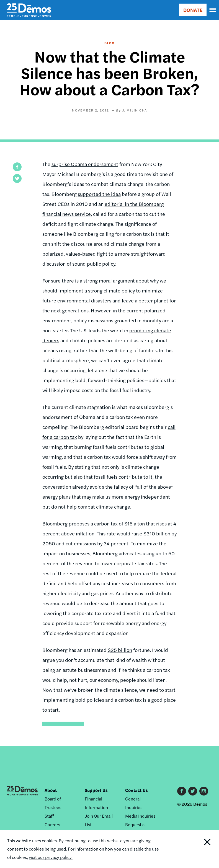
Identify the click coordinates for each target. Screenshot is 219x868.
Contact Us (136, 790)
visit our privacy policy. (51, 857)
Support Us (96, 790)
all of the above (154, 487)
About (51, 790)
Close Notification (198, 849)
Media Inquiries (140, 816)
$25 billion (120, 650)
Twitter (193, 791)
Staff (49, 816)
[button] (17, 167)
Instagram (204, 791)
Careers (52, 824)
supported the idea (99, 194)
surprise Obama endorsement (85, 164)
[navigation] (213, 10)
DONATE (193, 10)
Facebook (182, 791)
